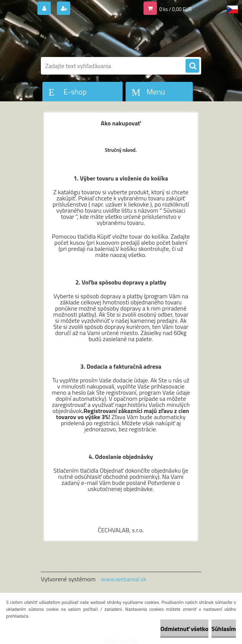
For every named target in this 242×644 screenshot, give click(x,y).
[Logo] (93, 37)
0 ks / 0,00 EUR (175, 9)
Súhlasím (224, 629)
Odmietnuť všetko (184, 629)
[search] (192, 66)
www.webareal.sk (124, 579)
